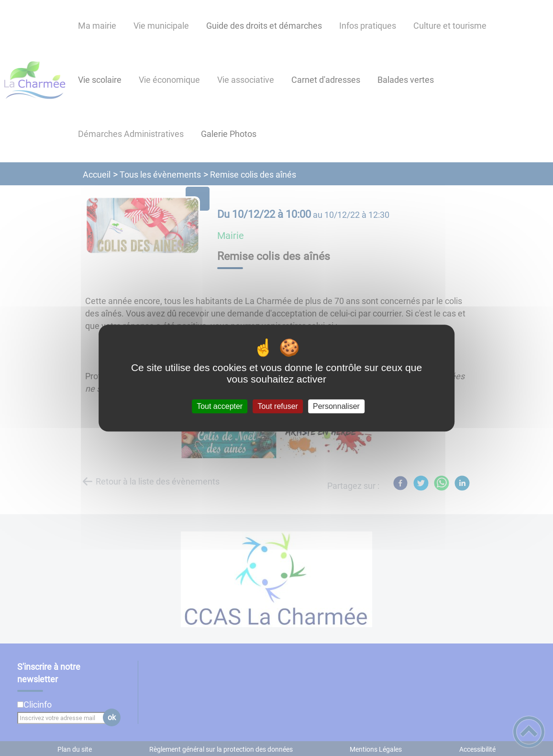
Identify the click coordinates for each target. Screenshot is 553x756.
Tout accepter (220, 406)
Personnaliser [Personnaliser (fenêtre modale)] (336, 406)
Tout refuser (277, 406)
